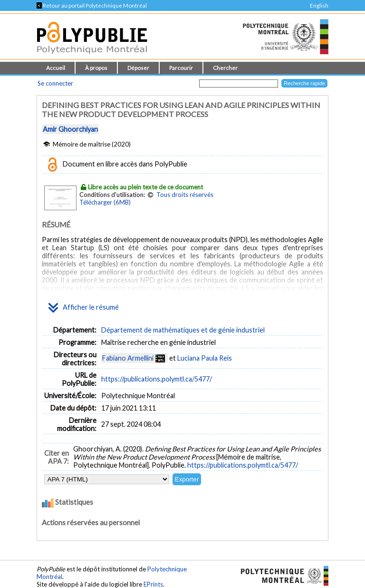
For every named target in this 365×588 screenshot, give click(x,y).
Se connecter (55, 83)
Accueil (56, 68)
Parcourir (181, 68)
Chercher (225, 68)
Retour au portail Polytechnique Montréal (92, 5)
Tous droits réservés (185, 195)
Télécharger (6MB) (105, 202)
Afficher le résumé (84, 308)
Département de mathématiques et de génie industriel (183, 330)
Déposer (138, 68)
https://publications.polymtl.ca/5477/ (157, 379)
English (319, 5)
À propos (96, 68)
